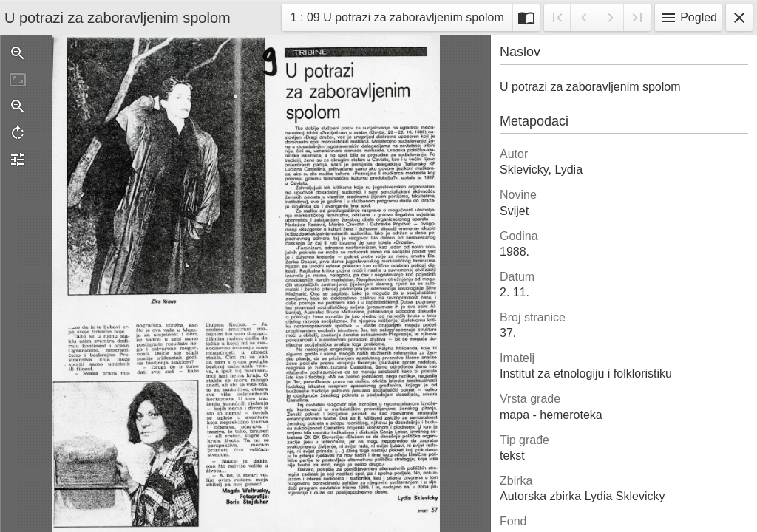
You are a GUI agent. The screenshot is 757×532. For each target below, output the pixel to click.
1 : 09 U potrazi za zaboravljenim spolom (397, 20)
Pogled (688, 18)
